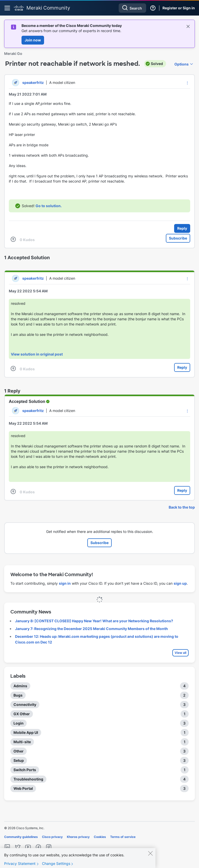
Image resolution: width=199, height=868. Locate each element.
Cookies (100, 837)
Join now (33, 40)
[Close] (150, 858)
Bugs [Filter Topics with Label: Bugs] (18, 695)
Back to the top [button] (182, 507)
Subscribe (178, 238)
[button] (187, 83)
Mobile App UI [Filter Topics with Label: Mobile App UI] (26, 732)
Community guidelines (21, 837)
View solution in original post (37, 354)
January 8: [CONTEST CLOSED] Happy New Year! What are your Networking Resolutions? (94, 621)
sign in (65, 583)
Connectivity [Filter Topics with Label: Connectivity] (25, 704)
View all (180, 653)
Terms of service (123, 837)
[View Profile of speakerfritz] (33, 82)
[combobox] (132, 8)
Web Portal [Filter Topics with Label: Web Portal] (23, 788)
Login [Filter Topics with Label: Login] (19, 723)
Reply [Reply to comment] (182, 367)
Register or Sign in (179, 8)
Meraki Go (13, 53)
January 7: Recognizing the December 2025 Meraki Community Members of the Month (91, 629)
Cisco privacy (52, 837)
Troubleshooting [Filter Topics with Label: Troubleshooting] (28, 779)
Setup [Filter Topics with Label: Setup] (19, 760)
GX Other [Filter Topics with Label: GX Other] (22, 714)
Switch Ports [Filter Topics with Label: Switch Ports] (25, 770)
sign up (180, 583)
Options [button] (182, 64)
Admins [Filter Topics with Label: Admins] (20, 686)
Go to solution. (49, 206)
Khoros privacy (78, 837)
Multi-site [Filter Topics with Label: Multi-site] (22, 742)
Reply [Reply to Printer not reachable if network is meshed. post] (182, 228)
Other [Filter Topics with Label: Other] (19, 751)
